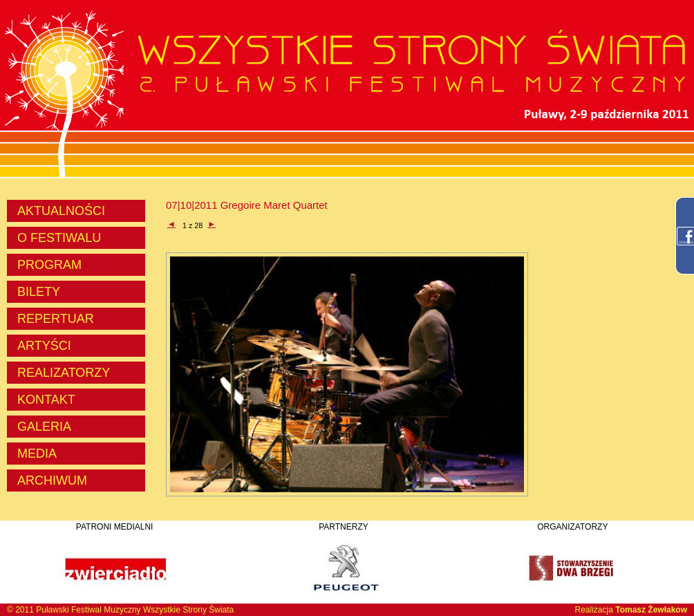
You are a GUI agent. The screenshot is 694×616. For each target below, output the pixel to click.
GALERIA (44, 427)
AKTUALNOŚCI (61, 211)
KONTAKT (46, 400)
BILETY (39, 292)
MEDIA (37, 454)
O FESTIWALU (59, 238)
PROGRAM (49, 265)
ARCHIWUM (52, 480)
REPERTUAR (56, 319)
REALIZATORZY (64, 373)
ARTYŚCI (44, 346)
